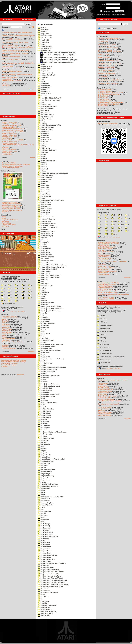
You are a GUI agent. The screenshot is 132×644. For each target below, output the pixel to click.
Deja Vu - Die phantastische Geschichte (53, 173)
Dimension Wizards (46, 303)
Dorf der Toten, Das (46, 409)
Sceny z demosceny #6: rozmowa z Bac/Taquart (18, 47)
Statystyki (4, 367)
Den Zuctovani (44, 196)
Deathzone (43, 144)
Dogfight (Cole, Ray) (46, 371)
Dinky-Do (43, 313)
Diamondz (43, 279)
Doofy (41, 405)
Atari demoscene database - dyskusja (13, 362)
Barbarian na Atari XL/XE (106, 67)
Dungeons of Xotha (46, 568)
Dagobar (42, 32)
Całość (6, 311)
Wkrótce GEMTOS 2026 (10, 45)
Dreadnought (44, 488)
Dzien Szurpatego (45, 613)
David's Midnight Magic (47, 106)
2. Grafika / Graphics (105, 91)
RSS (31, 27)
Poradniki (4, 121)
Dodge (42, 355)
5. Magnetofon (104, 328)
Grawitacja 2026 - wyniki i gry (12, 39)
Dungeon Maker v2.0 (46, 559)
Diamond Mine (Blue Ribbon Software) (53, 265)
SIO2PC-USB (102, 385)
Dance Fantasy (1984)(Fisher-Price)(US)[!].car (57, 57)
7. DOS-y (102, 335)
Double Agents (44, 411)
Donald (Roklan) (45, 390)
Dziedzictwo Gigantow (47, 611)
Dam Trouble (44, 40)
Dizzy (41, 336)
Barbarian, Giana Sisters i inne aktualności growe (18, 36)
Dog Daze (43, 361)
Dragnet (42, 449)
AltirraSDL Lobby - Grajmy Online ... (110, 38)
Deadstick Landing (46, 127)
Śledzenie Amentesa (105, 258)
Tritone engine (7, 153)
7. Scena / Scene (104, 99)
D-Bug (42, 121)
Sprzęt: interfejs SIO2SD (106, 299)
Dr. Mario (42, 430)
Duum (41, 595)
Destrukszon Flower (46, 232)
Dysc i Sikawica (45, 609)
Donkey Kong (44, 392)
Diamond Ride (44, 271)
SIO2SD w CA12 (103, 388)
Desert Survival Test (46, 217)
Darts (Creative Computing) (49, 100)
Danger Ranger (45, 69)
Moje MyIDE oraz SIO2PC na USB (109, 401)
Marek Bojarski (103, 273)
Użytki (108, 29)
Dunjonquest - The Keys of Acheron (52, 582)
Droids (42, 507)
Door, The (43, 407)
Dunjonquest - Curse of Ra (49, 570)
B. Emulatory (103, 344)
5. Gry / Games (103, 96)
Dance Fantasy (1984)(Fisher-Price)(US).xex (57, 62)
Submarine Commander (10, 318)
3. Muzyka (102, 322)
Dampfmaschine (45, 46)
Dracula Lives (44, 444)
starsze (33, 158)
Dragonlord (43, 467)
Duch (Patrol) (44, 526)
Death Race (43, 131)
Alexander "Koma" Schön (106, 268)
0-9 (4, 285)
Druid (41, 518)
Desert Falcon (44, 211)
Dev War (42, 244)
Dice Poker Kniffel (46, 286)
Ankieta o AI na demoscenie (11, 57)
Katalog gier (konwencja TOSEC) (12, 307)
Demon (42, 184)
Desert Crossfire (45, 209)
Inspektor (5, 347)
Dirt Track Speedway (47, 323)
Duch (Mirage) (44, 524)
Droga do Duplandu (46, 503)
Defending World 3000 (47, 160)
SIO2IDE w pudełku (104, 414)
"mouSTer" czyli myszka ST (107, 284)
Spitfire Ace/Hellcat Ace (10, 334)
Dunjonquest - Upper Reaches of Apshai (53, 584)
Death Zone (43, 135)
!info (114, 221)
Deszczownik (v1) (45, 234)
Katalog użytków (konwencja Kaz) (108, 307)
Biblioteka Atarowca (8, 171)
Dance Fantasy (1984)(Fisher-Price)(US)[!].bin (57, 55)
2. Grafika (102, 319)
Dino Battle (43, 317)
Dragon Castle (44, 455)
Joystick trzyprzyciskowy (106, 399)
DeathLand (43, 142)
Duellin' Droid (44, 545)
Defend (42, 156)
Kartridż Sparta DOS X (9, 127)
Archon (4, 337)
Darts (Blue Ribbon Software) (50, 98)
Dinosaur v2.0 (44, 319)
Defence (42, 154)
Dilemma (42, 300)
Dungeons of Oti (45, 566)
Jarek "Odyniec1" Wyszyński (107, 271)
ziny (114, 234)
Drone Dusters (44, 511)
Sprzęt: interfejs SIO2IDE (106, 297)
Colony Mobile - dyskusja (9, 363)
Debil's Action (44, 148)
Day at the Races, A (46, 115)
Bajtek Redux (6, 212)
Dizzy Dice (43, 338)
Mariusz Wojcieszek (104, 255)
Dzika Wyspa (44, 616)
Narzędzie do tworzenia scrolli (12, 125)
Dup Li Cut (43, 588)
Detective (43, 238)
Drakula (42, 482)
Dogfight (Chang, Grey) (47, 369)
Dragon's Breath (45, 472)
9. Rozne (102, 341)
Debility (42, 146)
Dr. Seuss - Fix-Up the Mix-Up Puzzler (52, 432)
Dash (41, 102)
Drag (41, 447)
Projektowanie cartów (105, 391)
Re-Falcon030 (7, 79)
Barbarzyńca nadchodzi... (10, 78)
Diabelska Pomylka (46, 257)
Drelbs (42, 494)
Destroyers (43, 229)
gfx (128, 218)
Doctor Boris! (44, 353)
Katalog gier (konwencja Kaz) (11, 276)
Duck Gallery (44, 530)
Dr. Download (44, 426)
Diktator (42, 298)
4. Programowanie (105, 325)
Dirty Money (44, 325)
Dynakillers (43, 603)
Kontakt (3, 229)
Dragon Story (44, 463)
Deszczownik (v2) (45, 236)
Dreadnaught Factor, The (48, 486)
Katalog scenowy (103, 213)
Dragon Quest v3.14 (46, 461)
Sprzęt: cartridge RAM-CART (107, 292)
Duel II (42, 541)
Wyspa (4, 335)
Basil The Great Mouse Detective (13, 342)
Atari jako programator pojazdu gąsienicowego (17, 74)
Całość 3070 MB (8, 303)
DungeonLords (45, 561)
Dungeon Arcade (45, 549)
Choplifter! (5, 321)
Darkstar (42, 96)
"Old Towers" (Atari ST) (10, 316)
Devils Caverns (45, 248)
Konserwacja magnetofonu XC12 (13, 132)
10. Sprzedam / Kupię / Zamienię (109, 104)
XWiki (4, 218)
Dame (41, 44)
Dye (41, 599)
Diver (41, 332)
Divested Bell (44, 334)
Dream (42, 490)
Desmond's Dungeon (47, 219)
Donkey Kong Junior (47, 396)
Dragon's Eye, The (46, 474)
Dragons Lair (44, 480)
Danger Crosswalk (46, 67)
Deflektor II (43, 169)
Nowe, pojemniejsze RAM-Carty (108, 283)
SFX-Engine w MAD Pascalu (11, 124)
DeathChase (44, 138)
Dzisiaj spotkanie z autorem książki (13, 68)
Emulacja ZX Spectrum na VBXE (13, 140)
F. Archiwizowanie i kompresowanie (111, 357)
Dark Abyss (43, 83)
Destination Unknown (47, 223)
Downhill (42, 419)
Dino (41, 315)
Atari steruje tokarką (105, 415)
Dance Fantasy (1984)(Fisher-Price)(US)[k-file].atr (59, 60)
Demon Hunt (44, 192)
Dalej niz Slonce (45, 36)
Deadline (42, 123)
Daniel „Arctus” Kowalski (106, 252)
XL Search (5, 226)
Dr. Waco (42, 436)
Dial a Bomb (44, 259)
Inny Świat (5, 345)
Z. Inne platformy (104, 360)
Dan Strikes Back (45, 48)
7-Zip (18, 311)
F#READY (101, 250)
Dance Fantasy (45, 50)
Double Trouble (45, 417)
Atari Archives (6, 223)
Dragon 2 (43, 453)
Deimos (42, 171)
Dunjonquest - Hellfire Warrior (50, 574)
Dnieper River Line (46, 340)
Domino (42, 380)
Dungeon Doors (45, 551)
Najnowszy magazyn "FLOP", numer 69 (15, 53)
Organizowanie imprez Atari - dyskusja (14, 360)
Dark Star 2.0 (44, 92)
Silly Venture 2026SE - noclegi (108, 48)
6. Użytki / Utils (103, 98)
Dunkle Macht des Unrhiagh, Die (51, 586)
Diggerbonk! (44, 292)
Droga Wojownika (45, 505)
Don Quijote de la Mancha (48, 384)
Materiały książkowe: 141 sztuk (12, 205)
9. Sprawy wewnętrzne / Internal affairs (111, 102)
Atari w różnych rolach (105, 412)
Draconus (43, 442)
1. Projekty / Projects (105, 90)
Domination (43, 378)
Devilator (42, 246)
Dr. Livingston (44, 428)
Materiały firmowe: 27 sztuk (11, 207)
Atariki (4, 217)
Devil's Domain (45, 252)
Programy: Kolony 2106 (106, 288)
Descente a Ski (45, 207)
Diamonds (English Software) (50, 275)
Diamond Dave (44, 263)
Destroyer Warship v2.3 (47, 227)
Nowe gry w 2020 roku (9, 133)
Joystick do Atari (103, 393)
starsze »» (32, 89)
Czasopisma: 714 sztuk (10, 202)
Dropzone (43, 515)
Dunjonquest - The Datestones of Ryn (52, 580)
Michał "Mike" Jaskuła (105, 249)
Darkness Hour (45, 94)
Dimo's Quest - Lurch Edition (49, 307)
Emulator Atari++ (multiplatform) (12, 166)
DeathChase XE (45, 140)
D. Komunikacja (104, 350)
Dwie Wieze (43, 597)
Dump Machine (45, 547)
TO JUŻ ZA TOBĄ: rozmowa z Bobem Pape (112, 261)
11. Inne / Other (103, 106)
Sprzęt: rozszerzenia (105, 289)
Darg (41, 79)
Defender (43, 158)
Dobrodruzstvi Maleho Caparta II (51, 344)
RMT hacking (102, 77)
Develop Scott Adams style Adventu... (110, 80)
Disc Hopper (44, 328)
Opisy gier (4, 315)
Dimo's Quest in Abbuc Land (49, 311)
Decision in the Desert (47, 150)
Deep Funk (43, 152)
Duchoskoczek (44, 528)
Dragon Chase (44, 457)
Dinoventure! (44, 321)
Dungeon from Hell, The (48, 555)
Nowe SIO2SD (103, 386)
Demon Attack (44, 186)
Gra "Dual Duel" (103, 41)
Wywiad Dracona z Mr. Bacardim (109, 244)
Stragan (99, 281)
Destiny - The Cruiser (47, 225)
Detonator (43, 240)
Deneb (42, 198)
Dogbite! (42, 365)
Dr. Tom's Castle (45, 434)
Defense (42, 163)
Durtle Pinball (44, 591)
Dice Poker (43, 284)
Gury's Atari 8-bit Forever (10, 220)
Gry (102, 29)
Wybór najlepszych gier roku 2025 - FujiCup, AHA (18, 63)
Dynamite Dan (44, 607)
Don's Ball (43, 401)
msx (121, 224)
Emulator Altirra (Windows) (11, 168)
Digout (42, 296)
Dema (115, 29)
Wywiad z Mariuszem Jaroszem (108, 242)
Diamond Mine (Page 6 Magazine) (51, 267)
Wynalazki (100, 378)
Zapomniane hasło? (103, 15)
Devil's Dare (44, 250)
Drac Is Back (44, 440)
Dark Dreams (44, 88)
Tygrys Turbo (102, 394)
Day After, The (44, 113)
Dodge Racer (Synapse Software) (51, 359)
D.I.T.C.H (42, 330)
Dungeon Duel (44, 553)
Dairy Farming (44, 34)
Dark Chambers (45, 85)
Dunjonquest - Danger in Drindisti (51, 572)
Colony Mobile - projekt (9, 365)
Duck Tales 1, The (45, 532)
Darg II (42, 81)
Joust (4, 323)
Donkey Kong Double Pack (49, 394)
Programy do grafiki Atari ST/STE (109, 61)
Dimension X (44, 305)
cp (127, 215)
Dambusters (44, 42)
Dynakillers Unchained (47, 605)
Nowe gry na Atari (104, 57)
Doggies (42, 373)
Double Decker (44, 415)
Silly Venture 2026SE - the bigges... (110, 51)
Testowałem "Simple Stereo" (107, 396)
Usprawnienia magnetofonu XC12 (13, 129)
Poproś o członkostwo (118, 15)
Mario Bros (6, 326)
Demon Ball (43, 188)
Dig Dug (42, 288)
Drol (41, 509)
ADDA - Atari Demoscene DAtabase (109, 209)
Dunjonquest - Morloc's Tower (50, 576)
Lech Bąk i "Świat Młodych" (107, 247)
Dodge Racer (44, 357)
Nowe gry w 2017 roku (9, 137)
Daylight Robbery (45, 119)
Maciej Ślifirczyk (103, 269)
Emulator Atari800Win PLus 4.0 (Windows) (16, 165)
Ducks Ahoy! (44, 538)
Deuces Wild (44, 242)
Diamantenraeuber (46, 261)
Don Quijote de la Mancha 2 (49, 386)
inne (18, 301)
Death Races (44, 133)
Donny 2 (42, 399)
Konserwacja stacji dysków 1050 (13, 130)
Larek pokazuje (7, 138)
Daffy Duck (43, 30)
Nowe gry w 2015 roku (9, 143)
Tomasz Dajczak (103, 245)
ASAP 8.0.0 (6, 86)
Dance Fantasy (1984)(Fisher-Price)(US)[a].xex (58, 52)
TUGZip (22, 311)
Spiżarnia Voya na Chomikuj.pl (12, 210)
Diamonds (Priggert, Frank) (49, 277)
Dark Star (43, 90)
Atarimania (5, 221)
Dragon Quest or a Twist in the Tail (51, 459)
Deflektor (43, 167)
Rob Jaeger (102, 265)
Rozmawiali (101, 241)
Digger (42, 290)
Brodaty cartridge (8, 66)
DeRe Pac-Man (44, 204)
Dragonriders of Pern (47, 469)
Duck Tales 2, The (45, 534)
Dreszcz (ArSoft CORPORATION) (51, 497)
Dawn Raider (44, 110)
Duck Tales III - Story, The (48, 536)
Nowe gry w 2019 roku (9, 135)
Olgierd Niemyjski (104, 274)
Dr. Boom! (43, 424)
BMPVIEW (5, 148)
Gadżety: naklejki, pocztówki (107, 291)
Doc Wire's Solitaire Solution (49, 350)
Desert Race (44, 215)
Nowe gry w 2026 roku (9, 122)
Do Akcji (42, 342)
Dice (41, 282)
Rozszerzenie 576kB (105, 407)
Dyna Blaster (44, 601)
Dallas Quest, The (45, 38)
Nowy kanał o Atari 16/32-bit (11, 60)
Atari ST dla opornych (9, 150)
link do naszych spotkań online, (108, 123)
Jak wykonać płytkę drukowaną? (109, 404)
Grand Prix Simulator (9, 348)
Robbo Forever (7, 329)
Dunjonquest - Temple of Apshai (51, 578)
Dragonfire (43, 465)
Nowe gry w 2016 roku (9, 141)
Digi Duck (43, 294)
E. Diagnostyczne (105, 354)
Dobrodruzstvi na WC (47, 346)
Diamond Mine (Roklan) (47, 269)
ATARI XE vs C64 (104, 54)
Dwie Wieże (6, 340)
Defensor (43, 165)
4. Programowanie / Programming (109, 94)
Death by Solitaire (46, 129)
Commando (6, 324)
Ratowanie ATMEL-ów (105, 390)
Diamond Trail (44, 273)
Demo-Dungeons (45, 179)
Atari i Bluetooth (103, 383)
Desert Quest (44, 213)
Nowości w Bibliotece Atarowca (12, 71)
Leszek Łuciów (103, 260)
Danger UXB (44, 71)
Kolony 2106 (6, 331)
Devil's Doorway (45, 254)
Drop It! (42, 513)
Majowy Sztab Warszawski (107, 73)
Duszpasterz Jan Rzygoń (48, 593)
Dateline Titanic (45, 104)
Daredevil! (43, 77)
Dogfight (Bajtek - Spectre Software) (52, 367)
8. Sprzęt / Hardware (105, 101)
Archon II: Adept (7, 332)
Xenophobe (6, 327)
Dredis (42, 492)
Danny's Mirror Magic (47, 75)
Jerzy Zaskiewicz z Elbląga (107, 45)
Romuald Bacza (103, 257)
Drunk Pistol (44, 520)
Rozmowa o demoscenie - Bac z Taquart (15, 42)
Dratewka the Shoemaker (48, 484)
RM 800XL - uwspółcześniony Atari (109, 64)
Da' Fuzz (42, 27)
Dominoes (43, 382)
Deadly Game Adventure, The (49, 125)
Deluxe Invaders (45, 177)
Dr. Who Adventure (46, 438)
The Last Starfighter (8, 339)
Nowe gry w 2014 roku (9, 151)
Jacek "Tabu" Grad (104, 266)
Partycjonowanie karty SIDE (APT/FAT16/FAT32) (18, 145)
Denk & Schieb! (45, 202)
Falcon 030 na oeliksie (105, 70)
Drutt (41, 522)
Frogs (4, 319)
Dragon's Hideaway (46, 476)
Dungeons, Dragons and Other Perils (52, 563)
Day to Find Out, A (46, 117)
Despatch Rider (45, 221)
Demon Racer (44, 194)
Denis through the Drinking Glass (51, 200)
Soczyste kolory (103, 409)
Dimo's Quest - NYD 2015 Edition (51, 309)
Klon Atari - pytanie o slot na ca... (109, 83)
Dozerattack (43, 422)
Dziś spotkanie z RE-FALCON (12, 81)
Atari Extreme (6, 84)
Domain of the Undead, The (49, 376)
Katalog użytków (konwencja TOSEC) (110, 366)
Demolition (43, 181)
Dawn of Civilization (46, 108)
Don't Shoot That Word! (48, 403)
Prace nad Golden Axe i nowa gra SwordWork (17, 33)
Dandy (42, 65)
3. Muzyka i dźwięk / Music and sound (110, 93)
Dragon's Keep (44, 478)
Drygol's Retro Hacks (9, 225)
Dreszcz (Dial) (44, 499)
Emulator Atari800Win (9, 163)
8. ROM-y (102, 338)
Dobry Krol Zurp (45, 348)
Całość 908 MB (104, 362)
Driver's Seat (44, 501)
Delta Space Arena (46, 175)
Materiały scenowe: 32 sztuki (11, 204)
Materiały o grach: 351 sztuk (11, 209)
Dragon (42, 451)
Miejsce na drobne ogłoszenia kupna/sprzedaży (113, 294)
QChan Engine (7, 154)
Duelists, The (44, 543)
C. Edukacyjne (104, 347)
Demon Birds (44, 190)
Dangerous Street (45, 73)
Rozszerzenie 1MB (104, 398)
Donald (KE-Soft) (45, 388)
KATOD (100, 253)
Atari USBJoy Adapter (105, 286)
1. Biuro (101, 316)
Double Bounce (45, 413)
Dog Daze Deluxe (45, 363)
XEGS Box (102, 410)
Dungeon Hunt (44, 557)
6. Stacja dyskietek (105, 331)
